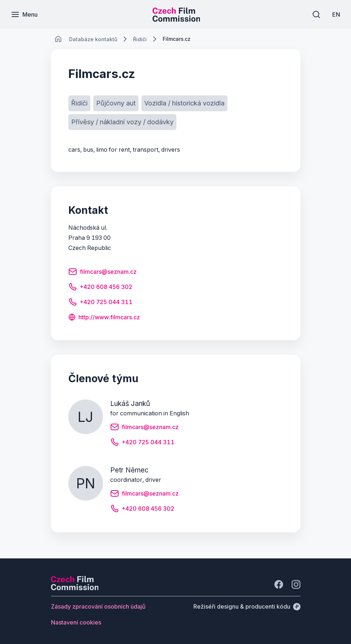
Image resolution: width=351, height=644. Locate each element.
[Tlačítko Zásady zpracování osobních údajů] (98, 606)
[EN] (336, 14)
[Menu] (24, 14)
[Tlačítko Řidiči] (79, 103)
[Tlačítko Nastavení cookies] (76, 622)
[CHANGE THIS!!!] (58, 39)
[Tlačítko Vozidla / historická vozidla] (184, 103)
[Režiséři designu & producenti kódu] (247, 606)
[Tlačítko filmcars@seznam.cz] (102, 273)
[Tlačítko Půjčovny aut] (116, 103)
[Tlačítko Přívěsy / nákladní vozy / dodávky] (122, 122)
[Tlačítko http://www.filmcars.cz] (104, 318)
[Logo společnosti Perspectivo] (75, 588)
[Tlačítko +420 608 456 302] (100, 288)
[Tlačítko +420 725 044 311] (100, 303)
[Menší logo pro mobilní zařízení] (176, 20)
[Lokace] (93, 39)
